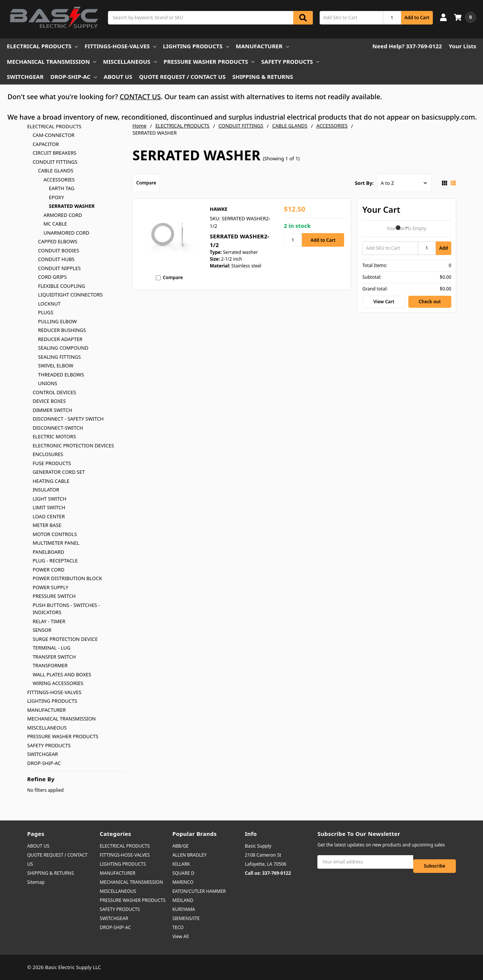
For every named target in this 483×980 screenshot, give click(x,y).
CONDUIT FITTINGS (55, 162)
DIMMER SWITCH (52, 410)
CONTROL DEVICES (54, 392)
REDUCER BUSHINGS (62, 330)
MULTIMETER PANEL (56, 543)
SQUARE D (183, 873)
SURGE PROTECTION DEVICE (65, 639)
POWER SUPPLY (50, 587)
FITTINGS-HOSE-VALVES (120, 46)
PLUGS (46, 312)
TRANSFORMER (50, 665)
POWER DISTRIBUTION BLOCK (67, 578)
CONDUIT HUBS (56, 259)
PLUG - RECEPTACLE (55, 561)
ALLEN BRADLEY (190, 855)
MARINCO (183, 882)
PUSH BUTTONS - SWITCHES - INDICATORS (66, 609)
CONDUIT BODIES (59, 250)
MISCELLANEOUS (130, 61)
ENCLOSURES (48, 454)
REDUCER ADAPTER (60, 339)
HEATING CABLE (51, 481)
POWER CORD (48, 570)
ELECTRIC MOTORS (54, 436)
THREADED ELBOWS (61, 375)
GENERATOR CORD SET (59, 472)
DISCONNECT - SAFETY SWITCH (68, 419)
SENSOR (42, 630)
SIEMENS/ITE (186, 918)
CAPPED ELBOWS (58, 241)
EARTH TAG (62, 188)
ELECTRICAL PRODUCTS (42, 46)
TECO (178, 927)
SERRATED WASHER (72, 206)
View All (181, 936)
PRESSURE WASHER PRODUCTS (209, 61)
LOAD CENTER (49, 516)
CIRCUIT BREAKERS (54, 153)
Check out (430, 302)
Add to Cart (417, 18)
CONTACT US (140, 97)
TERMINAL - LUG (51, 648)
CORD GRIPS (52, 277)
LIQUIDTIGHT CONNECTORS (70, 295)
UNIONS (48, 383)
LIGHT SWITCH (49, 499)
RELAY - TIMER (49, 621)
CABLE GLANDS (56, 171)
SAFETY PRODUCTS (290, 61)
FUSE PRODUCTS (52, 463)
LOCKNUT (49, 304)
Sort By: (364, 183)
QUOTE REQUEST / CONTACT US (182, 77)
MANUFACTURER (262, 46)
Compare (146, 183)
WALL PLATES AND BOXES (62, 674)
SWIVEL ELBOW (56, 366)
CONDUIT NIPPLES (59, 268)
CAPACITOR (46, 144)
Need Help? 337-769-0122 (407, 46)
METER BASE (47, 525)
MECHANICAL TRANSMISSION (52, 61)
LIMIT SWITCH (49, 507)
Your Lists (462, 46)
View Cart (384, 302)
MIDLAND (183, 900)
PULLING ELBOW (58, 321)
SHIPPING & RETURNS (263, 77)
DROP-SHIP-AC (74, 77)
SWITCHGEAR (25, 77)
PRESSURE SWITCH (54, 596)
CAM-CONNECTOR (53, 135)
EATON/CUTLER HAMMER (199, 891)
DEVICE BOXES (49, 401)
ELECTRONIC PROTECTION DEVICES (73, 445)
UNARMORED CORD (66, 233)
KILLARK (181, 864)
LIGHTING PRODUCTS (196, 46)
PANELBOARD (48, 552)
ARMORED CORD (63, 215)
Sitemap (36, 882)
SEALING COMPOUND (63, 348)
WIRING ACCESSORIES (58, 683)
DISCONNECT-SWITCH (58, 428)
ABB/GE (181, 846)
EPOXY (57, 197)
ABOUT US (118, 77)
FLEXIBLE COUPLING (62, 286)
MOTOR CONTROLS (55, 534)
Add (444, 248)
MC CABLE (55, 224)
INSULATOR (46, 490)
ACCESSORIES (59, 180)
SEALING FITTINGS (59, 357)
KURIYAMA (184, 909)
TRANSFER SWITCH (54, 657)
